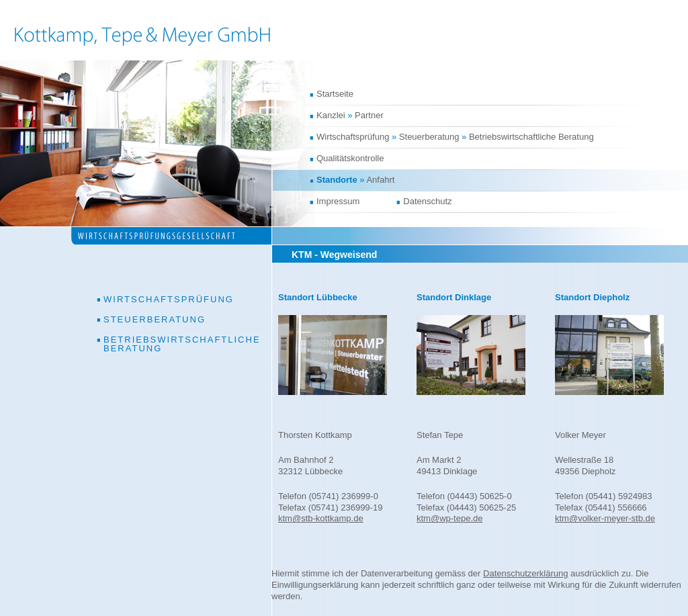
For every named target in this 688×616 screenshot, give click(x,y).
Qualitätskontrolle (350, 158)
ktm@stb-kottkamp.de (321, 518)
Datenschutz (427, 201)
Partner (369, 115)
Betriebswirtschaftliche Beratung (531, 137)
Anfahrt (380, 180)
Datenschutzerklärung (525, 573)
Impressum (338, 201)
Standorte (337, 180)
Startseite (335, 94)
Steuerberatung (429, 137)
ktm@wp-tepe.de (449, 518)
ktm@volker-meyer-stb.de (605, 518)
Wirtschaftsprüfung (353, 137)
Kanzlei (331, 115)
